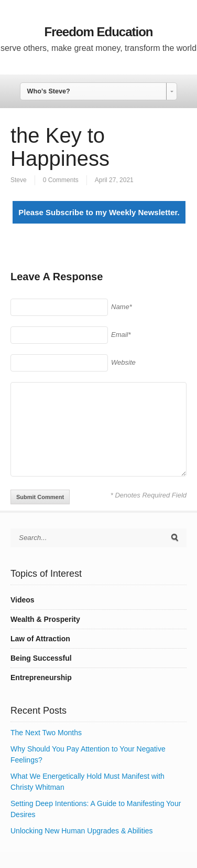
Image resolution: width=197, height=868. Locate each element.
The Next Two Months (46, 733)
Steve (19, 180)
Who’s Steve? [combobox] (49, 91)
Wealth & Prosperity (45, 619)
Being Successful (41, 658)
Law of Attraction (40, 639)
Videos (23, 600)
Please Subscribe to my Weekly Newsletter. (99, 212)
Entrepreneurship (41, 678)
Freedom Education (98, 32)
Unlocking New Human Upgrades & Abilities (82, 831)
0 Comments (61, 180)
